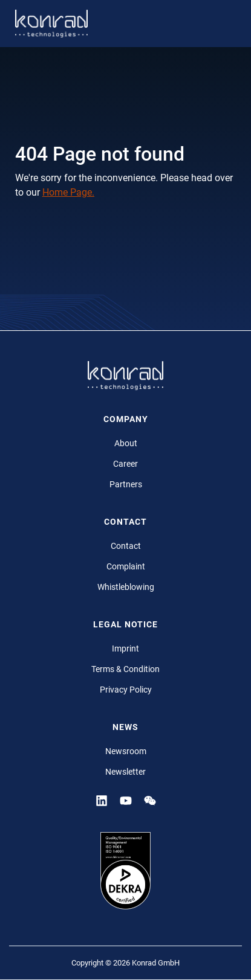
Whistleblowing (126, 587)
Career (125, 464)
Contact (126, 546)
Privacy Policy (126, 690)
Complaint (126, 566)
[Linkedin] (102, 800)
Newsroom (126, 751)
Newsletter (125, 772)
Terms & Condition (125, 669)
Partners (126, 484)
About (126, 443)
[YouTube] (126, 800)
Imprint (125, 649)
